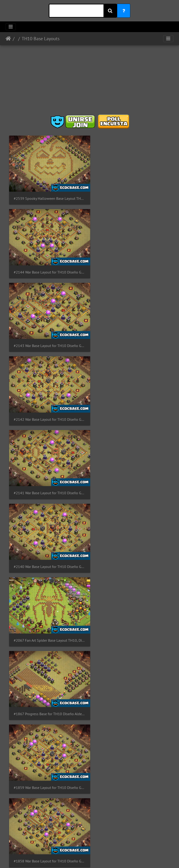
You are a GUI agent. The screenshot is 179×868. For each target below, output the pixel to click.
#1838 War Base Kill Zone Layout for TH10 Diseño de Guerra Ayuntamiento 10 (131, 549)
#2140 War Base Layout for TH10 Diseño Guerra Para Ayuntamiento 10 (131, 337)
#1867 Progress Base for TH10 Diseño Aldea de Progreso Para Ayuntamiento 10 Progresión (131, 408)
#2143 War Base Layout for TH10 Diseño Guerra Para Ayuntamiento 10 (48, 266)
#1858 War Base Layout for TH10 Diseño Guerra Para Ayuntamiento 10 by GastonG (131, 479)
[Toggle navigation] (11, 27)
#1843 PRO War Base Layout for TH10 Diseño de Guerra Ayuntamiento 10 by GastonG (48, 549)
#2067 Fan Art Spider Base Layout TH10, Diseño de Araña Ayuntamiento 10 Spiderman (48, 408)
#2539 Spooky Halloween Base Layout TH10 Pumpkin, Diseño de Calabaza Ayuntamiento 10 (48, 195)
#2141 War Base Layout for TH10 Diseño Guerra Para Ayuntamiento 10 (48, 337)
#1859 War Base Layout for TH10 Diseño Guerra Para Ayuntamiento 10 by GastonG (48, 479)
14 (101, 715)
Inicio (8, 39)
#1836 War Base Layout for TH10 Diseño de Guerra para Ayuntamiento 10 (131, 620)
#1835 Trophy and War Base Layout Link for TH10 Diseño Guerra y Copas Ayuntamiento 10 (48, 691)
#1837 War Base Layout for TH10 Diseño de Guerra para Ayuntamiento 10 (48, 620)
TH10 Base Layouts (41, 39)
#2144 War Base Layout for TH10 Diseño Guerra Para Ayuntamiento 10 (131, 196)
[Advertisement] (89, 81)
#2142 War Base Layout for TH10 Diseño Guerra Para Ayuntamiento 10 (131, 266)
